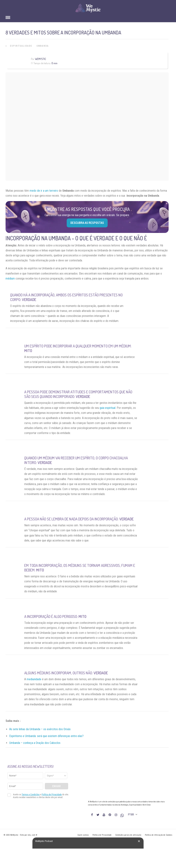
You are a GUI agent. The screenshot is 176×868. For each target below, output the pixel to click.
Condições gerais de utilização (128, 835)
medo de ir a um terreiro (44, 191)
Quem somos (83, 835)
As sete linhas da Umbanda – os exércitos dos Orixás (40, 729)
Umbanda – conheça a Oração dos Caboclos (35, 743)
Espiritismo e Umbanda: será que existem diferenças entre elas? (46, 736)
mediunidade (34, 679)
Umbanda (43, 46)
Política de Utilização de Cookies (159, 835)
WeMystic (40, 59)
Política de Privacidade (102, 835)
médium (10, 279)
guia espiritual (108, 408)
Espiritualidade (21, 46)
